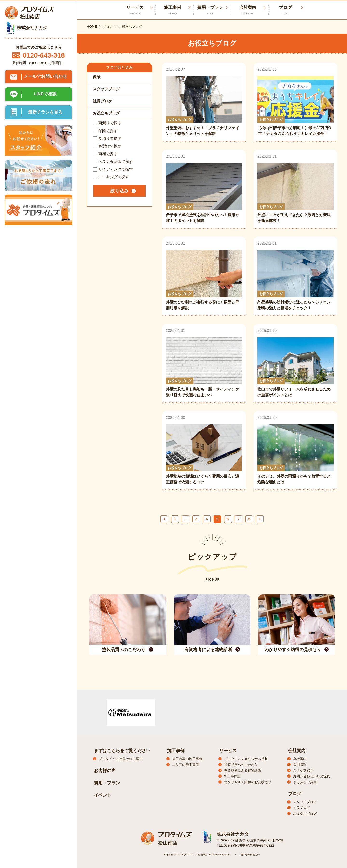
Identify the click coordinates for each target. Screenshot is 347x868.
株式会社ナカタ (232, 834)
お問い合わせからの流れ (312, 776)
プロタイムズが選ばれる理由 (121, 759)
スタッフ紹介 (303, 770)
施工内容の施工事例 (187, 759)
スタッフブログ (305, 802)
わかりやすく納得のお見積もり (248, 782)
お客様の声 (105, 771)
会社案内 (248, 10)
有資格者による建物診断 (243, 770)
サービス (228, 751)
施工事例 (173, 10)
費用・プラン (210, 10)
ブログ (285, 10)
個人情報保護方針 (250, 854)
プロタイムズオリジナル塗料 (246, 759)
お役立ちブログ (305, 814)
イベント (103, 795)
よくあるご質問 (305, 782)
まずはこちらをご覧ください (122, 751)
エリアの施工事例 (186, 765)
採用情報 (300, 765)
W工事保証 (232, 776)
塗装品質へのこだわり (241, 765)
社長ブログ (301, 808)
